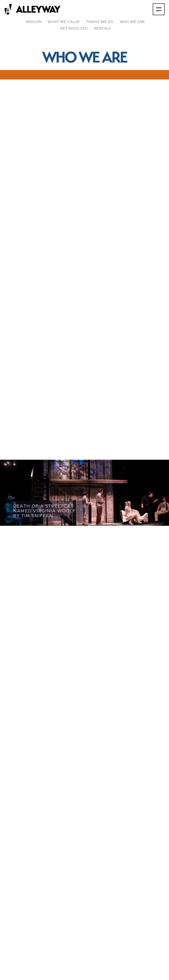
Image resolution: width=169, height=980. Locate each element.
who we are (132, 22)
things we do (100, 22)
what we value (64, 22)
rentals (102, 28)
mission (34, 22)
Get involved (74, 28)
